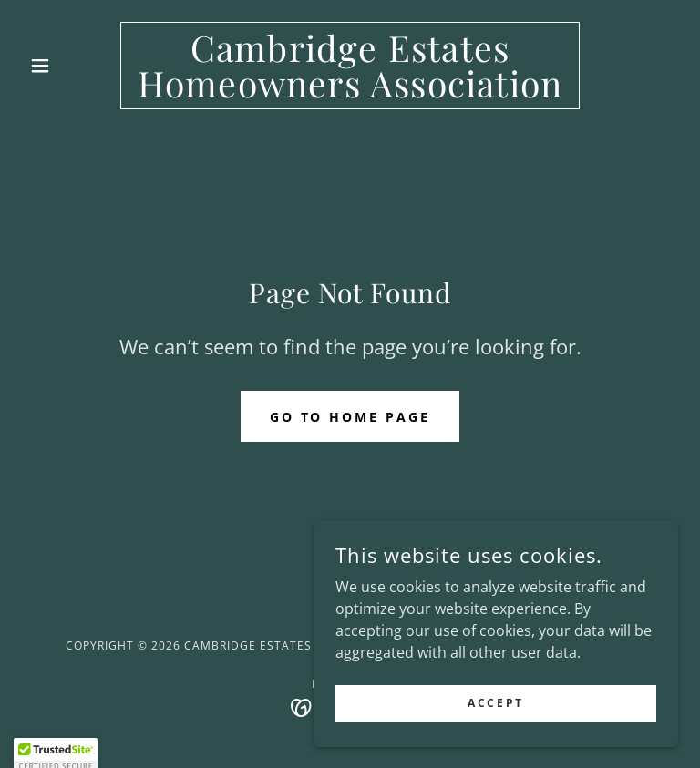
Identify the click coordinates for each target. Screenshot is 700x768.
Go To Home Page (350, 417)
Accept (495, 716)
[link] (350, 92)
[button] (71, 66)
